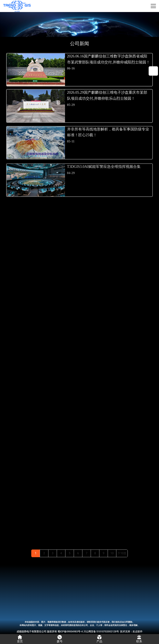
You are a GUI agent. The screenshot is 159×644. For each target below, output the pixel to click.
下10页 (122, 553)
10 (112, 553)
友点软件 (137, 632)
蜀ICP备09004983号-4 (70, 632)
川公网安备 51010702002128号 (101, 632)
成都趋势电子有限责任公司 (31, 632)
